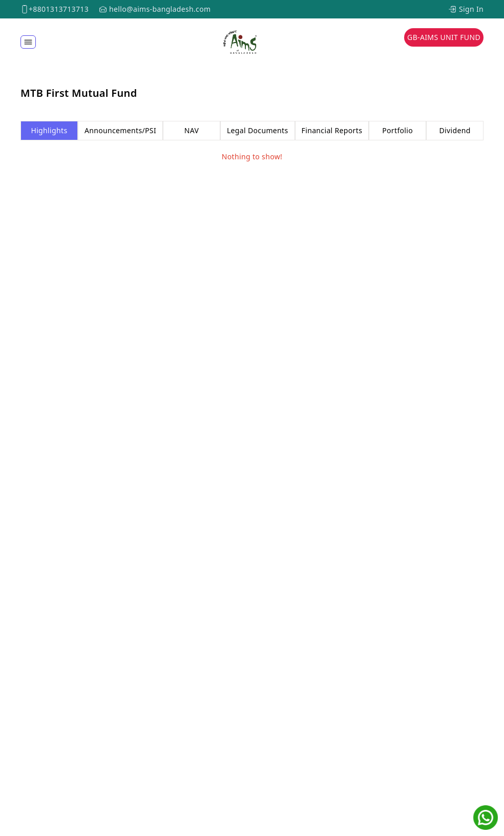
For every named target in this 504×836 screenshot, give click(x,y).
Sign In (471, 9)
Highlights (49, 130)
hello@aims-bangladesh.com (160, 9)
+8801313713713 (59, 9)
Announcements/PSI (120, 130)
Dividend (455, 130)
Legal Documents (258, 130)
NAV (192, 130)
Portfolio (397, 130)
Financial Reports (332, 130)
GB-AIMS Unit (444, 37)
